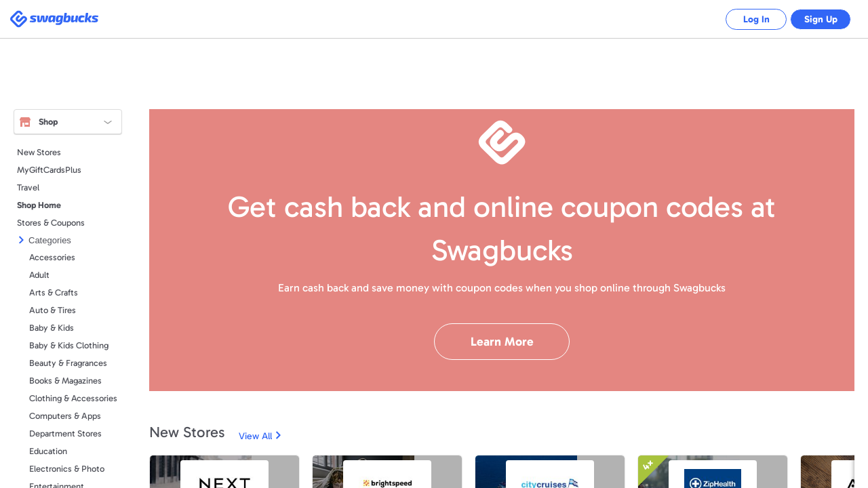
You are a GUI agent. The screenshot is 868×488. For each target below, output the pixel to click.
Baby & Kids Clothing (69, 345)
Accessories (52, 257)
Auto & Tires (53, 310)
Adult (39, 275)
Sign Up (817, 19)
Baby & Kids (52, 328)
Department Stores (65, 433)
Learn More (502, 342)
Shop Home (39, 205)
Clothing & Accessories (73, 398)
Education (48, 451)
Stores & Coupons (51, 223)
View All (255, 436)
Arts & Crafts (54, 292)
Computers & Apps (65, 416)
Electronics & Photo (67, 469)
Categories (50, 240)
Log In (746, 19)
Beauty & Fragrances (68, 363)
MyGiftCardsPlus (49, 170)
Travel (28, 187)
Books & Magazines (65, 381)
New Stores (39, 152)
